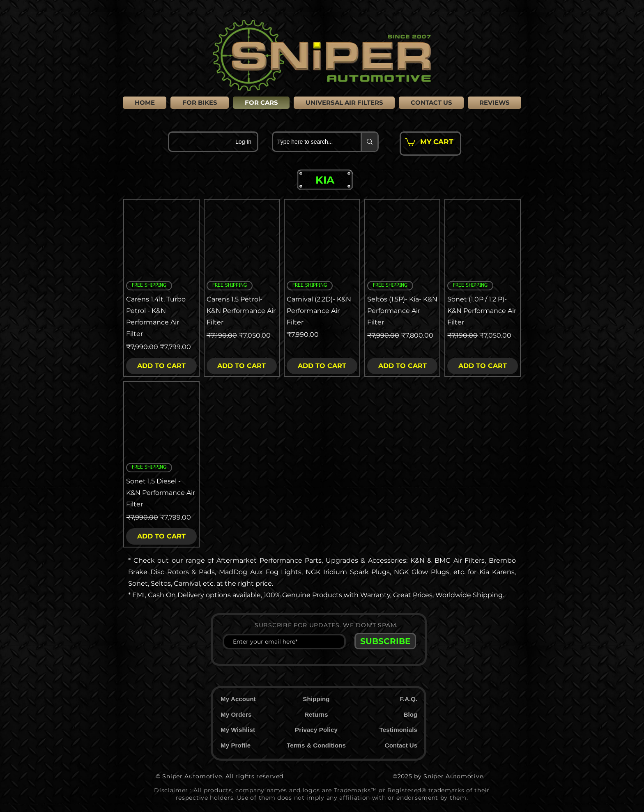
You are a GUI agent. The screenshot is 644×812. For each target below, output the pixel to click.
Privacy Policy (316, 730)
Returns (316, 714)
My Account (238, 699)
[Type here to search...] (310, 142)
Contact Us (401, 745)
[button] (325, 180)
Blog (411, 714)
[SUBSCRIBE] (385, 641)
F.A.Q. (408, 699)
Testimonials (398, 730)
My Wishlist (238, 730)
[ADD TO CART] (161, 366)
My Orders (236, 714)
